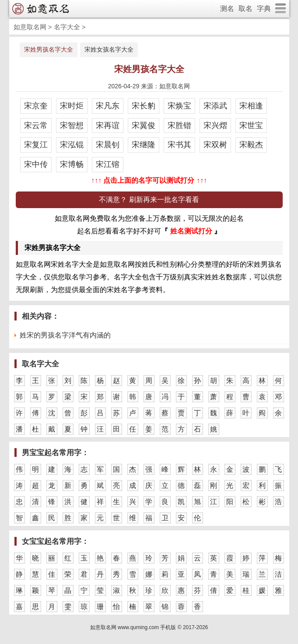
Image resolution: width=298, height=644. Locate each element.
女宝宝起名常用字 (52, 541)
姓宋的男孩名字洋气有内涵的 (65, 335)
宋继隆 (144, 145)
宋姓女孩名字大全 (109, 49)
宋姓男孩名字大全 (49, 49)
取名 (245, 9)
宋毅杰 (251, 145)
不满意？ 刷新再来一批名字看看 (149, 200)
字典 (264, 9)
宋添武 (215, 106)
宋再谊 (108, 125)
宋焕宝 (179, 106)
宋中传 (36, 164)
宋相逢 (251, 106)
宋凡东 (108, 106)
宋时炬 (72, 106)
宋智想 (72, 125)
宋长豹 (144, 106)
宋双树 (215, 145)
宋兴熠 (215, 125)
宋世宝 (251, 125)
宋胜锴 (179, 125)
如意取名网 (30, 27)
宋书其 (179, 145)
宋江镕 (108, 164)
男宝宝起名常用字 (52, 453)
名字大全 (67, 27)
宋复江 (36, 145)
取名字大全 (40, 364)
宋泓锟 (72, 145)
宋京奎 (36, 106)
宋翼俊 (144, 125)
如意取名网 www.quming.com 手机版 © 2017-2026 (149, 627)
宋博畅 (72, 164)
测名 (227, 9)
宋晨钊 (108, 145)
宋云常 (36, 125)
